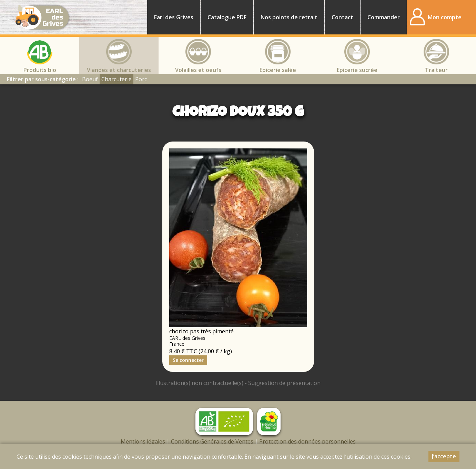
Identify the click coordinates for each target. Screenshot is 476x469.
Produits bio (40, 70)
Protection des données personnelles (307, 441)
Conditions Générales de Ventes (212, 441)
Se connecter (188, 360)
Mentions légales (143, 441)
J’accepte (444, 456)
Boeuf (90, 79)
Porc (141, 79)
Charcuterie (117, 79)
